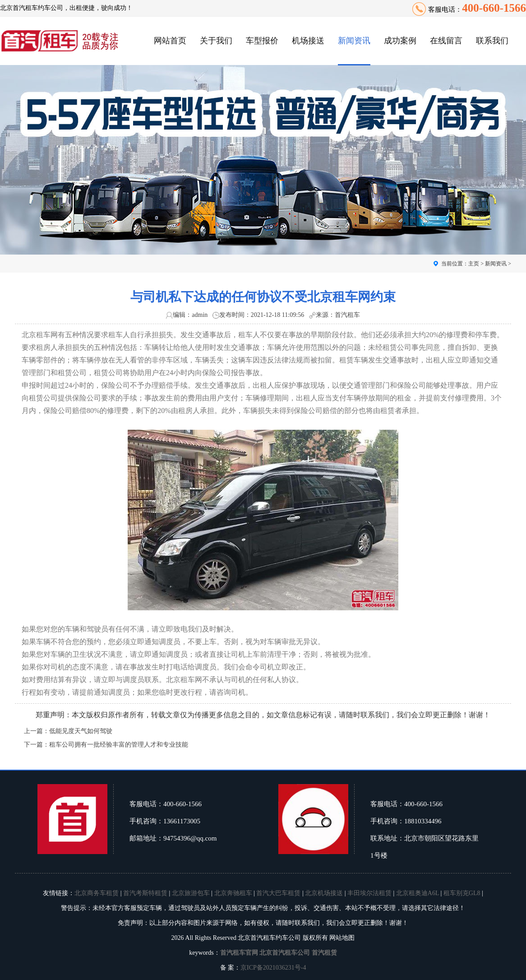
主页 (474, 264)
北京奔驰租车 (233, 893)
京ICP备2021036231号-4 (273, 968)
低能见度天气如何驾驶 (81, 731)
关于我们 (216, 41)
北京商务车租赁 (97, 893)
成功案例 (400, 41)
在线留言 (446, 41)
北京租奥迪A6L (418, 893)
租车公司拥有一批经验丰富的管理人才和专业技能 (119, 745)
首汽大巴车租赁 (278, 893)
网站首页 (170, 41)
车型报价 (262, 41)
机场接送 (308, 41)
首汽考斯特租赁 (145, 893)
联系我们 (492, 41)
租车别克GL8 (462, 893)
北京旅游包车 (191, 893)
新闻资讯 (354, 41)
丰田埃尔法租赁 (369, 893)
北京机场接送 (324, 893)
